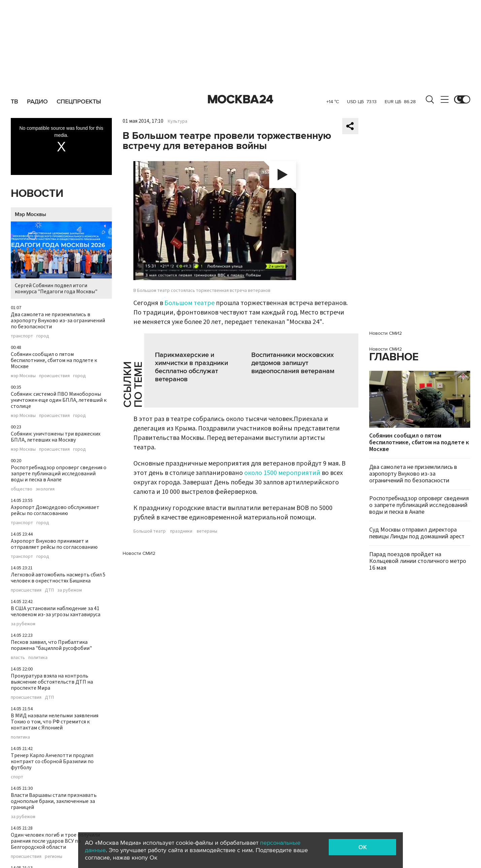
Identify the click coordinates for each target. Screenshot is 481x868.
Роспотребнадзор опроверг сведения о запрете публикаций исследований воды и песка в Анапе (59, 474)
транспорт (22, 336)
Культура (178, 121)
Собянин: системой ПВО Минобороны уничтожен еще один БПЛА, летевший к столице (59, 400)
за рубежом (70, 590)
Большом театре (189, 303)
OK (363, 847)
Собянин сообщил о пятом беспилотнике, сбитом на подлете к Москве (54, 360)
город (43, 336)
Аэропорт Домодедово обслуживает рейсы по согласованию (55, 510)
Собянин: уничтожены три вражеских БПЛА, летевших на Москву (56, 437)
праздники (181, 531)
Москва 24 (241, 99)
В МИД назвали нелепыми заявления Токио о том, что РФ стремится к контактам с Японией (55, 722)
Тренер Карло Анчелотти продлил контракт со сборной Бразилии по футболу (52, 761)
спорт (17, 777)
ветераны (207, 531)
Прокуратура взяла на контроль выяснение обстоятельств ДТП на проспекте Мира (52, 682)
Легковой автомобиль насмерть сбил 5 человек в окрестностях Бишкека (58, 578)
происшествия (54, 376)
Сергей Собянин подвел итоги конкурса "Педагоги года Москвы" (61, 258)
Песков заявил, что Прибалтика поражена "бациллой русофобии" (51, 645)
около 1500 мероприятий (282, 473)
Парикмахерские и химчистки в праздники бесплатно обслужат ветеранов (191, 367)
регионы (54, 857)
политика (38, 658)
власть (18, 658)
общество (22, 489)
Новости (37, 194)
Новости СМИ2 (139, 553)
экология (45, 489)
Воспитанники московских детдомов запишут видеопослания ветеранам (293, 363)
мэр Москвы (23, 376)
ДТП (49, 590)
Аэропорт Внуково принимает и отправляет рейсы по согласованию (54, 544)
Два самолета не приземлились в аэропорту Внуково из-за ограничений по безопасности (58, 321)
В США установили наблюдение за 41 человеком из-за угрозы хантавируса (56, 611)
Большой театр (150, 531)
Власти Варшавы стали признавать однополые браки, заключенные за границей (54, 801)
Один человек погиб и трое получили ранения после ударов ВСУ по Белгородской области (55, 841)
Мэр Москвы (30, 214)
